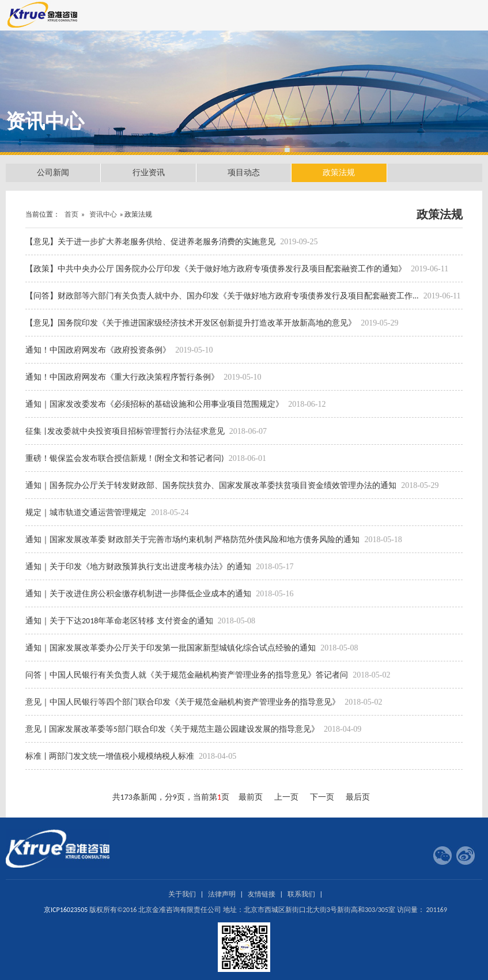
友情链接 (262, 894)
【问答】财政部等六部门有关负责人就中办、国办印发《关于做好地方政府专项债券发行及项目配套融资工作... (223, 296)
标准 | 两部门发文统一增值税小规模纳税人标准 (111, 756)
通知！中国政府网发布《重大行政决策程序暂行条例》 (123, 377)
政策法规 (339, 173)
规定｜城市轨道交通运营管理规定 (87, 512)
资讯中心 (103, 214)
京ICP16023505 (66, 910)
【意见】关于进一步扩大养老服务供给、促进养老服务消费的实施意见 (151, 242)
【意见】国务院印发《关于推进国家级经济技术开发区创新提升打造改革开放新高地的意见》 (192, 323)
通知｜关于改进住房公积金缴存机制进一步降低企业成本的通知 (139, 594)
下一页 (322, 797)
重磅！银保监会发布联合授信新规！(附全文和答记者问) (126, 458)
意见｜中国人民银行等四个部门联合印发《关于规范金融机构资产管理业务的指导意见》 (184, 702)
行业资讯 (149, 173)
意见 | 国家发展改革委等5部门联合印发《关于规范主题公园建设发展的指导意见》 (173, 729)
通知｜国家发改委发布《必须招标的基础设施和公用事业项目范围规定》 (155, 404)
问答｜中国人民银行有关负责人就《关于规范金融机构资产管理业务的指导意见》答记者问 (188, 675)
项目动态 (244, 173)
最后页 (358, 797)
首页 (71, 214)
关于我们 (182, 894)
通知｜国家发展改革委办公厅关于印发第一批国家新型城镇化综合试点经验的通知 (171, 648)
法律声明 (222, 894)
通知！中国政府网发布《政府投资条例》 (99, 350)
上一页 (286, 797)
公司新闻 (53, 173)
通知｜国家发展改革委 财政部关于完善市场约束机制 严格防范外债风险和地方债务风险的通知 (194, 540)
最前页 (251, 797)
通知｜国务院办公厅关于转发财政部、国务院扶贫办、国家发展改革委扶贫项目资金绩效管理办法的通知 (212, 485)
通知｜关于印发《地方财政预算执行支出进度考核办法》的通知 (139, 567)
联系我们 (301, 894)
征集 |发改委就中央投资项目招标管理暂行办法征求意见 (126, 431)
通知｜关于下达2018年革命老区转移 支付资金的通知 (120, 621)
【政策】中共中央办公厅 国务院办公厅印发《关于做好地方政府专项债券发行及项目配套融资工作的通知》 (217, 269)
